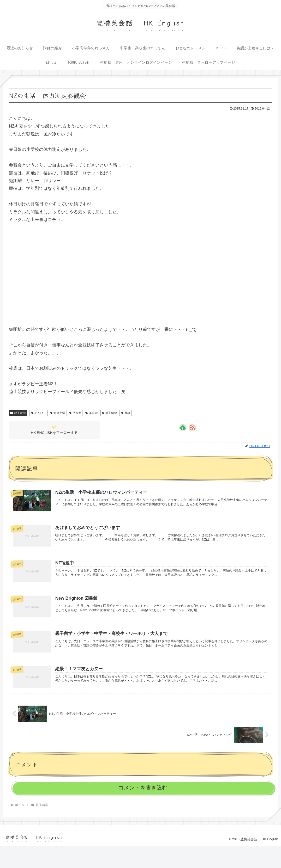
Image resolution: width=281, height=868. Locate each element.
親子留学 (18, 413)
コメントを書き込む (143, 791)
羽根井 (75, 413)
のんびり (39, 413)
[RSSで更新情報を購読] (192, 428)
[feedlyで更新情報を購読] (183, 428)
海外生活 (58, 413)
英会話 (92, 413)
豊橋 (126, 413)
